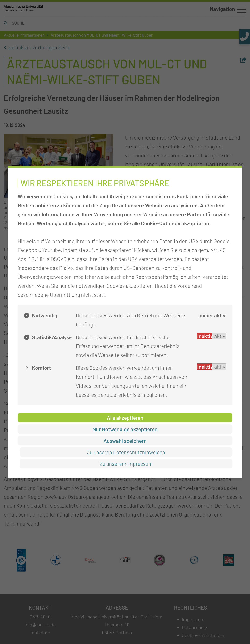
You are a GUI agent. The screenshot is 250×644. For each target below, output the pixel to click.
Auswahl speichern (125, 440)
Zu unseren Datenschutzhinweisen (126, 452)
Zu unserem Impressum (126, 464)
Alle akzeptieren (125, 417)
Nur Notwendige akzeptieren (125, 429)
